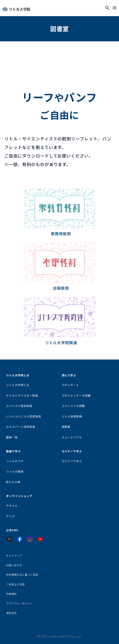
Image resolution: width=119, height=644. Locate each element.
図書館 (66, 427)
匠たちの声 (13, 482)
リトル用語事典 (72, 416)
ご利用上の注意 (15, 584)
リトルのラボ (15, 461)
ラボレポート (71, 385)
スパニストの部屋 (74, 406)
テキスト (12, 505)
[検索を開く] (107, 8)
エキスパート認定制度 (21, 427)
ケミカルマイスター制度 (22, 395)
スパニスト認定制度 (19, 406)
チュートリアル (72, 437)
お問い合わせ (14, 565)
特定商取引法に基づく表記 (22, 575)
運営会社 (11, 613)
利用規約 (11, 594)
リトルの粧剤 (15, 471)
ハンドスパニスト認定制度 (23, 416)
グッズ (10, 516)
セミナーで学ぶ (72, 461)
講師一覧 (12, 437)
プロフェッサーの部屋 (76, 395)
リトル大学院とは (18, 385)
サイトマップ (14, 555)
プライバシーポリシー (19, 603)
